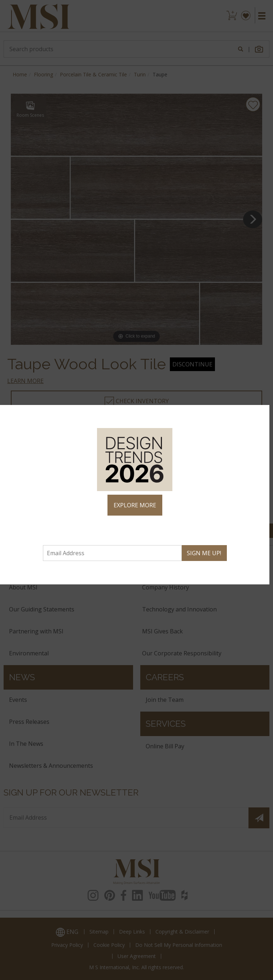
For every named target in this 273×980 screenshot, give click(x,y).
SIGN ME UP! (204, 553)
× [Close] (261, 414)
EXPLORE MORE (135, 505)
